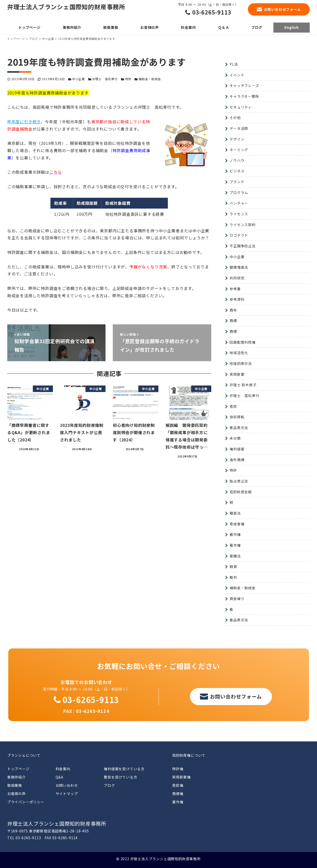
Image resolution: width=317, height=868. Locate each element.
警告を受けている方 (120, 777)
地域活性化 (239, 353)
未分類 (235, 438)
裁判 (233, 577)
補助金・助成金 (150, 79)
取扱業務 (15, 785)
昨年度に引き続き (24, 122)
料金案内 (63, 769)
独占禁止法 (239, 481)
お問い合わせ (67, 785)
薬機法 (235, 556)
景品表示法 (239, 428)
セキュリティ (241, 107)
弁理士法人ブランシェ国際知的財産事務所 (66, 7)
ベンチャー (239, 203)
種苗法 (235, 513)
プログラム (239, 192)
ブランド (237, 182)
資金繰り (237, 599)
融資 (233, 566)
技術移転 (237, 417)
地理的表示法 (241, 363)
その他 (235, 118)
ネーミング (239, 150)
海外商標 (237, 460)
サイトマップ (67, 794)
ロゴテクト (239, 235)
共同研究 (237, 278)
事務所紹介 (17, 777)
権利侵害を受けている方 (124, 769)
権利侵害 (237, 449)
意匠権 (178, 785)
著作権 (235, 534)
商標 (233, 321)
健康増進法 (239, 267)
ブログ (109, 785)
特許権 (178, 769)
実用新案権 (181, 777)
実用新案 (237, 374)
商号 (233, 310)
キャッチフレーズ (244, 85)
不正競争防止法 (243, 246)
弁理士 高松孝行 (105, 79)
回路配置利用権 (243, 342)
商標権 (178, 794)
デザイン (237, 139)
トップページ (18, 769)
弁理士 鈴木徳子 (243, 385)
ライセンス (239, 214)
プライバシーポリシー (26, 802)
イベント (237, 75)
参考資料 (237, 299)
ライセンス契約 (243, 225)
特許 (128, 79)
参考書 (235, 289)
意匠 (233, 406)
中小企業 (79, 79)
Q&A (60, 777)
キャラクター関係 (244, 96)
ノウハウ (237, 160)
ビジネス (237, 171)
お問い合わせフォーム (282, 9)
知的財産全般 (241, 492)
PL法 (234, 64)
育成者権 (237, 524)
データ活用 (239, 128)
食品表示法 (239, 620)
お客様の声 (17, 794)
